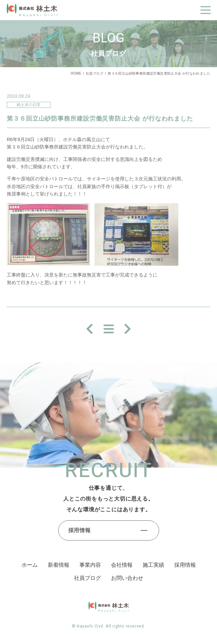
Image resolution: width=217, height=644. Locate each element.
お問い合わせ (127, 578)
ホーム (30, 565)
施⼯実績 (153, 565)
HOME (76, 73)
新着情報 (59, 565)
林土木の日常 (29, 105)
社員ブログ (95, 73)
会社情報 (122, 565)
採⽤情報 (185, 565)
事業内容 (90, 565)
